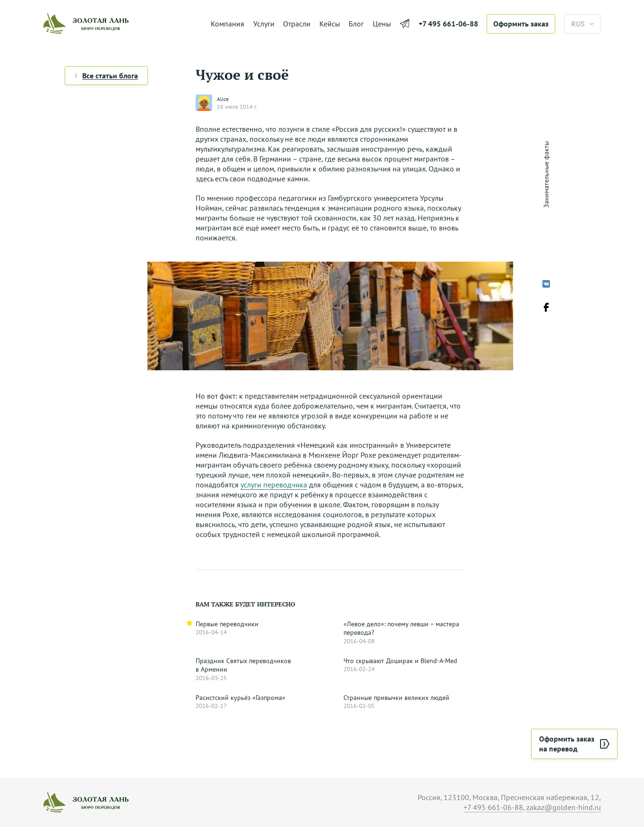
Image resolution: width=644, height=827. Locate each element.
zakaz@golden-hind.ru (564, 807)
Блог (356, 24)
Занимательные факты (546, 175)
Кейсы (330, 24)
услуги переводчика (274, 485)
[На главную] (123, 24)
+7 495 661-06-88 (448, 24)
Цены (382, 24)
